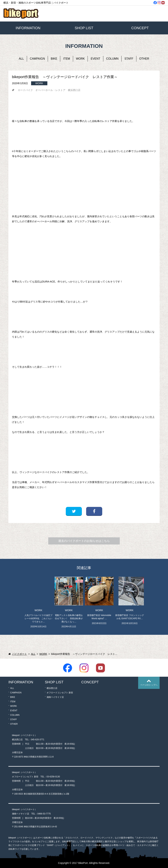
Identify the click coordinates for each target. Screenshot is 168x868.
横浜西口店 (74, 90)
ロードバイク (25, 90)
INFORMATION (28, 28)
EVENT (95, 59)
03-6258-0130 (53, 777)
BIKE (54, 59)
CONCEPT (140, 28)
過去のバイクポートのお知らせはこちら (84, 541)
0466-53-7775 (44, 814)
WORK (80, 59)
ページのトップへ (149, 685)
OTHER (144, 59)
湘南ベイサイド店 (55, 697)
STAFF (129, 59)
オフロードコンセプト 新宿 (60, 693)
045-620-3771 (38, 740)
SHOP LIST (84, 28)
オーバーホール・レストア (50, 90)
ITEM (66, 59)
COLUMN (112, 59)
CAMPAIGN (37, 59)
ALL (21, 59)
